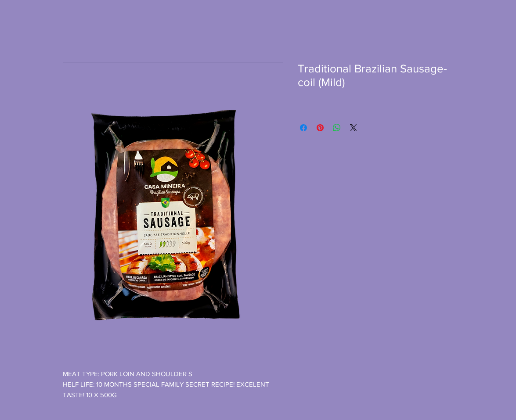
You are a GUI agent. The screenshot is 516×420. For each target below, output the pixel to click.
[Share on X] (354, 128)
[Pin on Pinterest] (320, 128)
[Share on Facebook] (303, 128)
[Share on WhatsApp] (337, 128)
